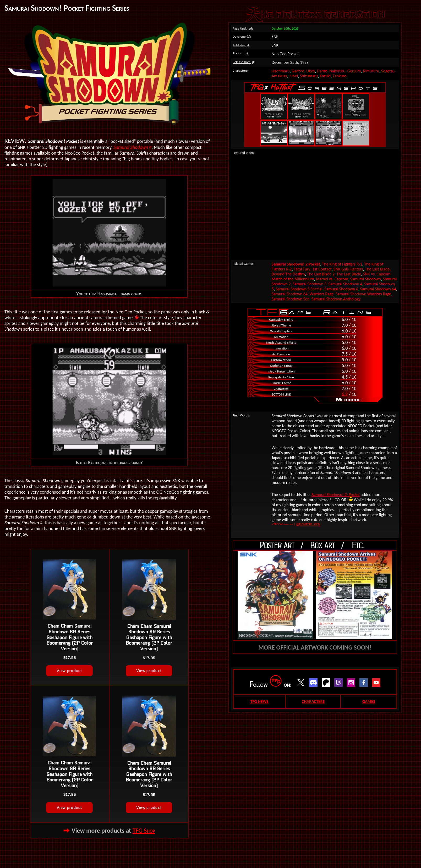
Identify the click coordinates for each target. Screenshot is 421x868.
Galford (298, 71)
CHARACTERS (313, 701)
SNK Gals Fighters (348, 269)
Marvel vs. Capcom (332, 279)
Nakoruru (337, 71)
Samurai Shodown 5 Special (299, 289)
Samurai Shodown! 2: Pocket (336, 495)
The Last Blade (349, 274)
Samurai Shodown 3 (310, 284)
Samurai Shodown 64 (378, 289)
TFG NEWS (259, 701)
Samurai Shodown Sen (291, 299)
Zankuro (340, 76)
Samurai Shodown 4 (133, 147)
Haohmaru (281, 71)
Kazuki (325, 76)
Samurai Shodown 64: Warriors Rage (303, 294)
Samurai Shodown (366, 279)
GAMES (369, 701)
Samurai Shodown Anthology (336, 299)
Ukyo (311, 71)
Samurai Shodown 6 (341, 289)
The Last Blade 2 (321, 274)
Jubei (294, 76)
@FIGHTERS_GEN (308, 524)
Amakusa (279, 76)
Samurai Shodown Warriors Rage (363, 294)
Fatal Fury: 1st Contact (313, 269)
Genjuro (354, 71)
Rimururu (371, 71)
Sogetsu (388, 71)
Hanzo (322, 71)
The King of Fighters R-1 (342, 264)
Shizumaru (309, 76)
